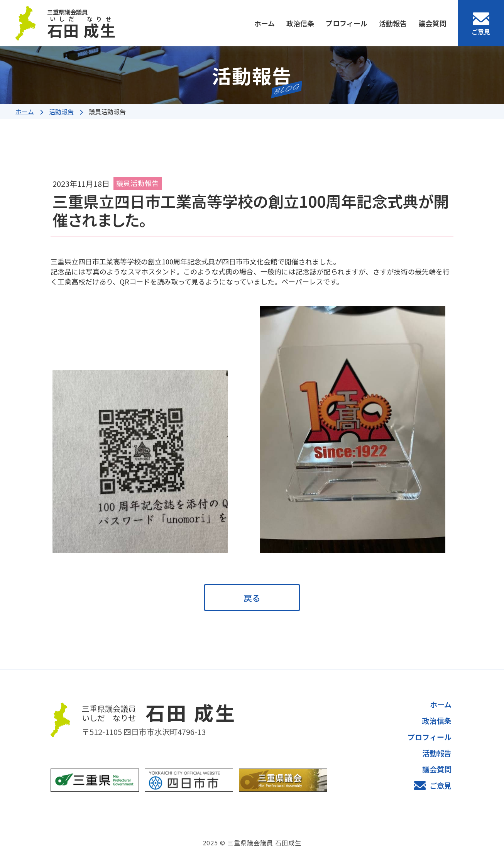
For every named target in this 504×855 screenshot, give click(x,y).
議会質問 (432, 23)
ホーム (265, 23)
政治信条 (300, 23)
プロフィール (347, 23)
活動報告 (393, 23)
